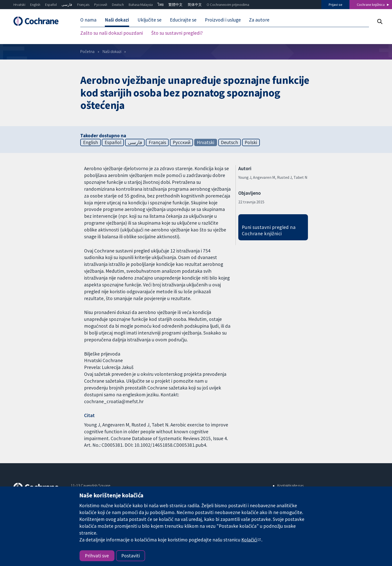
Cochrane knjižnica (371, 5)
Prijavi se (336, 5)
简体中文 (195, 5)
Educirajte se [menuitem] (183, 20)
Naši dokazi (112, 51)
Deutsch (118, 5)
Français (83, 5)
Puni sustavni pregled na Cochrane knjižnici (269, 230)
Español (51, 5)
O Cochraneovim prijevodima (228, 5)
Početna (87, 51)
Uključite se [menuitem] (150, 20)
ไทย (161, 5)
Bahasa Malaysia (141, 5)
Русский (101, 5)
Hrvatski (19, 5)
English (35, 5)
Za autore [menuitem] (259, 20)
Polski (251, 142)
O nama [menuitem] (88, 20)
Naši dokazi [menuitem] (117, 20)
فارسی (67, 5)
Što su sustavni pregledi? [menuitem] (177, 33)
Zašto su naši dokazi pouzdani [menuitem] (112, 33)
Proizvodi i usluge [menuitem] (223, 20)
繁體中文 (175, 5)
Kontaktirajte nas (290, 485)
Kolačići (249, 540)
